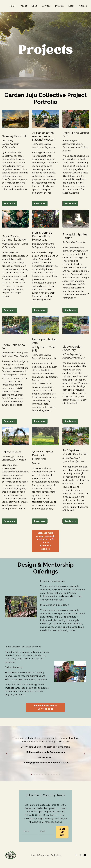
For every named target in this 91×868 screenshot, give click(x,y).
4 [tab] (40, 781)
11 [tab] (60, 781)
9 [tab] (54, 781)
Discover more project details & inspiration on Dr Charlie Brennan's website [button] (45, 544)
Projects (60, 6)
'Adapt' (24, 6)
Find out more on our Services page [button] (45, 713)
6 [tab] (45, 781)
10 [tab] (57, 781)
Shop (35, 6)
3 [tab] (37, 781)
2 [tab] (34, 781)
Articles (83, 6)
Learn (71, 6)
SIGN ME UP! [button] (62, 838)
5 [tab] (43, 781)
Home (13, 6)
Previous (7, 760)
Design (50, 505)
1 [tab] (31, 781)
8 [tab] (51, 781)
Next (84, 760)
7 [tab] (48, 781)
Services (46, 6)
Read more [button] (9, 204)
